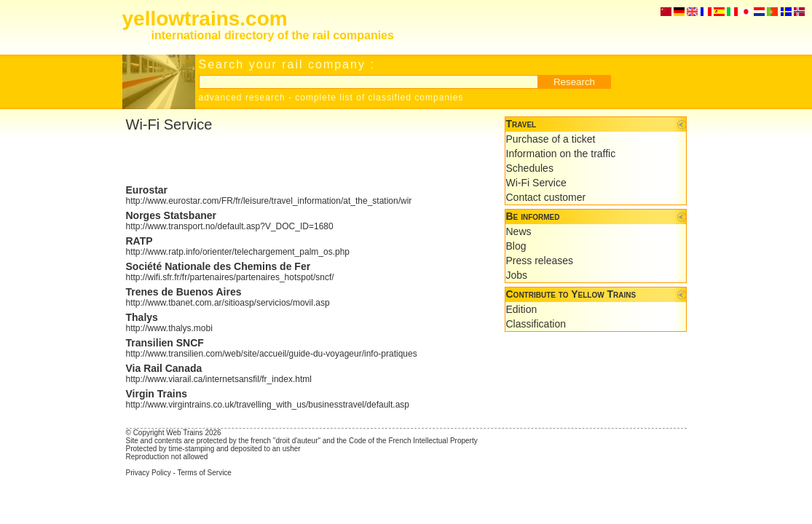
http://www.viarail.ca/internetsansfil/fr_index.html (219, 379)
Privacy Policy (149, 473)
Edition (522, 309)
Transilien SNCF (165, 343)
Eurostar (147, 190)
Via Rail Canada (164, 368)
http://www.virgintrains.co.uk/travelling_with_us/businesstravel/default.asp (268, 405)
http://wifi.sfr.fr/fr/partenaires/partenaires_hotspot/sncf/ (230, 277)
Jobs (517, 275)
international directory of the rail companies (273, 35)
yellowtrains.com (205, 19)
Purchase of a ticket (551, 139)
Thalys (142, 317)
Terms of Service (204, 473)
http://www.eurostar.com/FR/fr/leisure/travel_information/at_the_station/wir (269, 201)
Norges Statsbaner (171, 215)
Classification (536, 324)
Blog (516, 246)
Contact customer (546, 197)
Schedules (530, 168)
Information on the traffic (561, 154)
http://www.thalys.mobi (169, 328)
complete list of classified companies (379, 98)
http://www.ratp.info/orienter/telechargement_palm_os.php (238, 252)
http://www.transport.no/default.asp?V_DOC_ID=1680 (230, 226)
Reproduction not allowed (167, 457)
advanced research (242, 98)
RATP (139, 241)
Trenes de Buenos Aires (184, 292)
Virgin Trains (157, 394)
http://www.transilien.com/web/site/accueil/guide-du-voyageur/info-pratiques (272, 354)
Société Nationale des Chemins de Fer (218, 266)
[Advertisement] (296, 159)
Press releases (540, 261)
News (519, 231)
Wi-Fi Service (536, 183)
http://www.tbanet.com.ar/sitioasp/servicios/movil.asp (228, 303)
